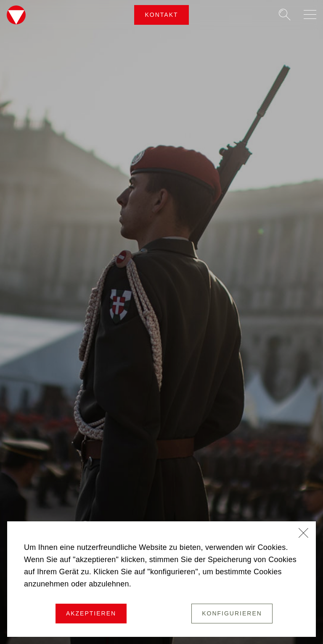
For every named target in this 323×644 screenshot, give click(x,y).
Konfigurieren (232, 613)
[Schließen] (304, 534)
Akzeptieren (91, 613)
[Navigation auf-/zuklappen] (310, 14)
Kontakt (161, 15)
